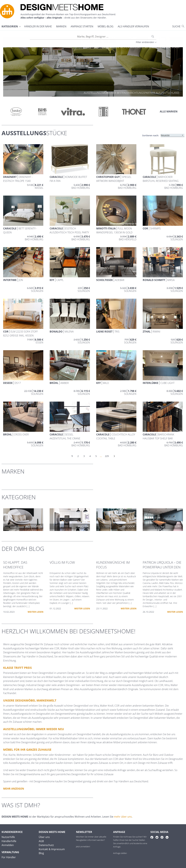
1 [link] (72, 456)
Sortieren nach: (151, 135)
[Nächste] (114, 456)
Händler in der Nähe (38, 26)
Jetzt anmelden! (83, 846)
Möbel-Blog (106, 26)
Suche (176, 26)
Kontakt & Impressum (52, 849)
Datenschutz (46, 845)
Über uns (44, 837)
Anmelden (8, 845)
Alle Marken (169, 111)
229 (107, 456)
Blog (41, 853)
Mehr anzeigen (14, 789)
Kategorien (10, 26)
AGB (41, 841)
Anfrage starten (82, 26)
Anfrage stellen (120, 853)
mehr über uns (123, 817)
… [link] (101, 456)
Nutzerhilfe (8, 837)
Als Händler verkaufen (133, 26)
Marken (61, 26)
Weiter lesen (35, 612)
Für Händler (9, 857)
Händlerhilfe (9, 841)
